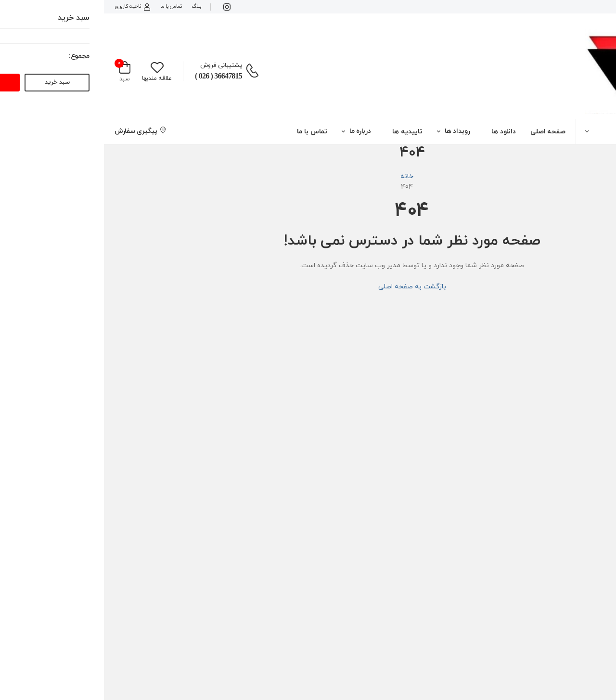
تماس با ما (67, 6)
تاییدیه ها (303, 132)
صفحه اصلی (444, 132)
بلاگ (92, 6)
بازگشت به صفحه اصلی (308, 287)
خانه (303, 176)
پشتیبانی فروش (117, 65)
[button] (539, 131)
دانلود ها (400, 132)
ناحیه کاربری (29, 6)
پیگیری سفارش (36, 131)
